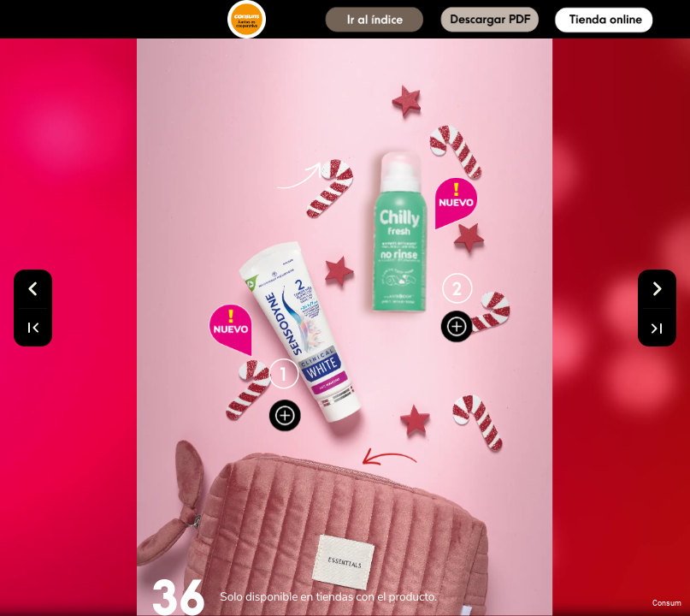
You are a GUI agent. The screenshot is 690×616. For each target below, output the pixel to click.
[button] (375, 19)
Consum (667, 603)
